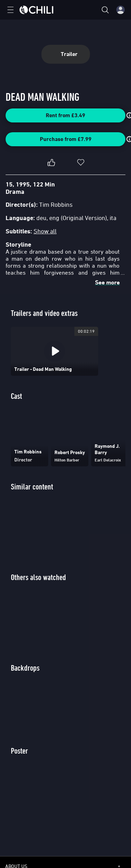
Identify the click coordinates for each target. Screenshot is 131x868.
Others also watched (38, 577)
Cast (16, 396)
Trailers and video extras (44, 313)
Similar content (32, 486)
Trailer (65, 54)
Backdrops (25, 668)
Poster (19, 751)
